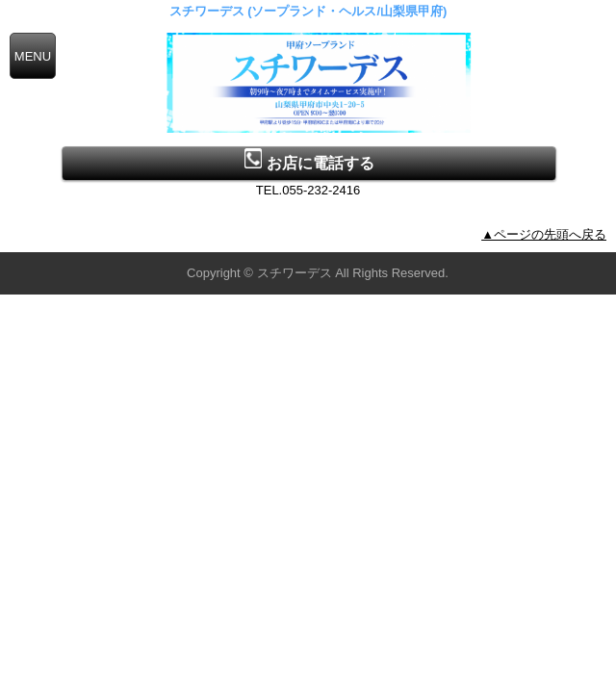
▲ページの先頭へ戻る (544, 234)
